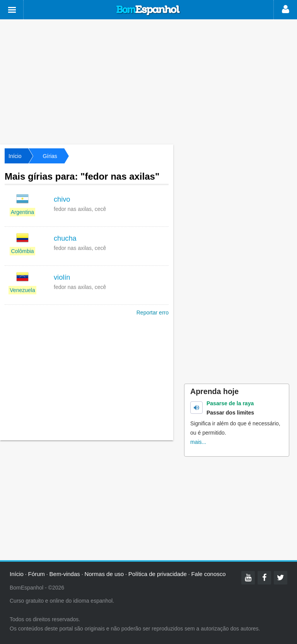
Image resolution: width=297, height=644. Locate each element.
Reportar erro (153, 313)
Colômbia (22, 251)
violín (62, 277)
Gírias (50, 156)
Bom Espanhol (148, 10)
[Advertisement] (148, 81)
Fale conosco (208, 574)
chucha (65, 238)
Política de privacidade (158, 574)
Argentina (22, 212)
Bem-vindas (65, 574)
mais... (198, 442)
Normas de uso (104, 574)
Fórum (37, 574)
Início (15, 156)
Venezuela (22, 290)
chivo (62, 199)
